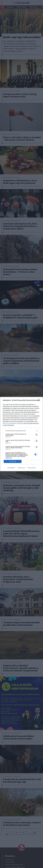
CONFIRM (13, 461)
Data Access (21, 468)
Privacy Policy (32, 468)
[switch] (36, 435)
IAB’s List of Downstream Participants (13, 423)
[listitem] (21, 431)
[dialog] (21, 434)
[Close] (39, 400)
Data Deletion (11, 468)
